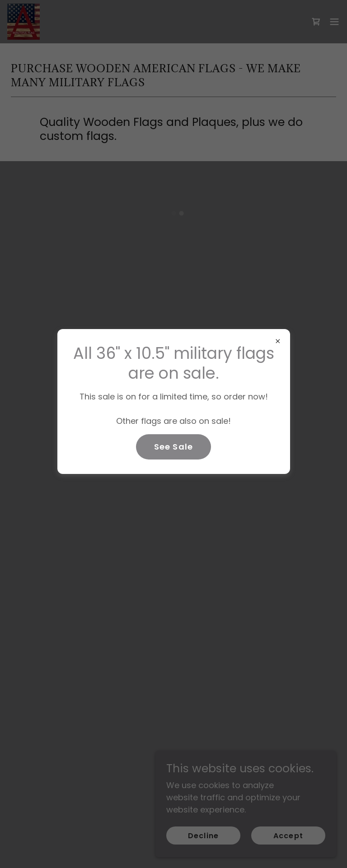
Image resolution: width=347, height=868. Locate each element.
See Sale (173, 447)
